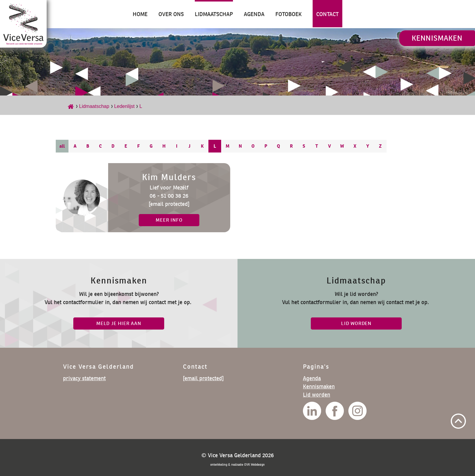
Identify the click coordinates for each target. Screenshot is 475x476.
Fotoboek (289, 14)
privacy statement (84, 378)
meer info (169, 220)
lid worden (356, 323)
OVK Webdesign (254, 465)
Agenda (254, 14)
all (62, 146)
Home (140, 14)
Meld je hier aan (119, 323)
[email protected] (169, 204)
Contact (327, 14)
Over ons (171, 14)
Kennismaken (437, 38)
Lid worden (317, 395)
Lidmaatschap (214, 14)
